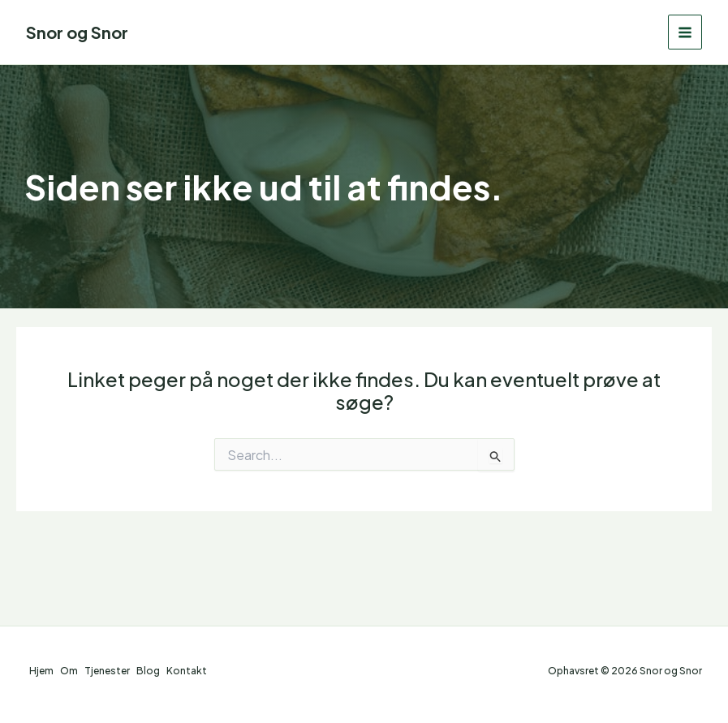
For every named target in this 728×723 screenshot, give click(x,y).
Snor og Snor (77, 32)
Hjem (41, 671)
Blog (148, 671)
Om (69, 671)
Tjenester (107, 671)
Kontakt (187, 671)
